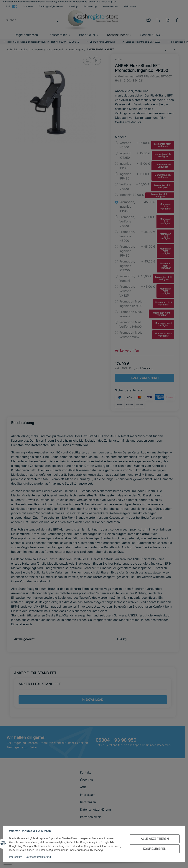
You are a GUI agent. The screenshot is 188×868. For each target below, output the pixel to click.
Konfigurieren (155, 849)
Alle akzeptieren (155, 839)
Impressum (16, 857)
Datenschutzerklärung (38, 857)
